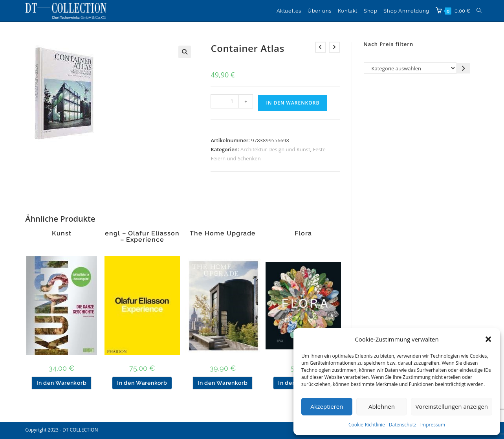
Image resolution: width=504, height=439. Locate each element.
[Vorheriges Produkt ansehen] (321, 47)
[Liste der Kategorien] (410, 68)
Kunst (62, 233)
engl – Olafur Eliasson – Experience (142, 237)
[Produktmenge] (232, 101)
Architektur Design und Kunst (275, 149)
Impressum (433, 425)
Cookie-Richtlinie (367, 425)
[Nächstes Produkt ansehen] (334, 47)
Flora (303, 233)
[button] (488, 339)
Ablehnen (382, 406)
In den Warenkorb (293, 103)
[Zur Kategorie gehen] (463, 68)
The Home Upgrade (223, 233)
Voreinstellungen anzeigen (452, 406)
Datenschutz (403, 425)
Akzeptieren (327, 406)
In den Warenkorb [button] (61, 383)
